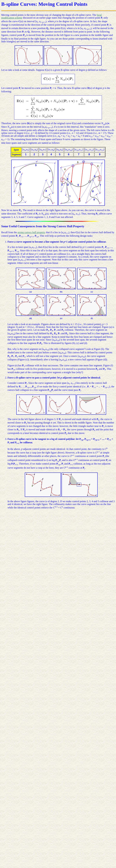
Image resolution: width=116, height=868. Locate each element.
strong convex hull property (31, 232)
